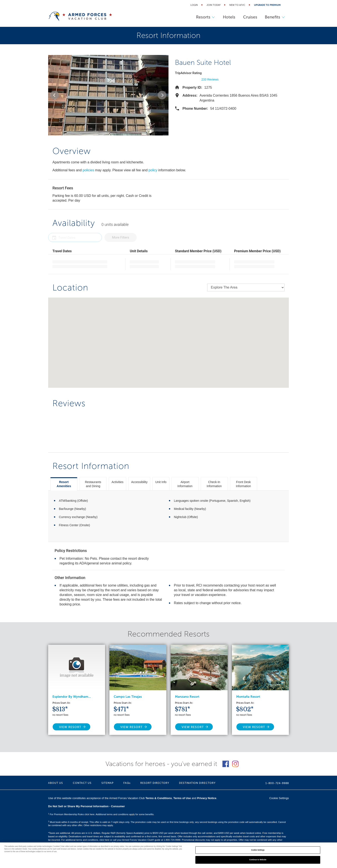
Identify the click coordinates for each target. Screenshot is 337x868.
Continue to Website (258, 860)
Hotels (227, 17)
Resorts (203, 17)
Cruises (249, 17)
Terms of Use (182, 798)
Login (194, 5)
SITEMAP (107, 783)
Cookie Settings (279, 798)
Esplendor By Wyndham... (72, 697)
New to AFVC (237, 5)
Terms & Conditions (159, 798)
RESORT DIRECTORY (155, 783)
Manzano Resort (187, 697)
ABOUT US (56, 783)
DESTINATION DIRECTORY (197, 783)
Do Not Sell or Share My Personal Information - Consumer (87, 806)
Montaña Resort (248, 697)
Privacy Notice (207, 798)
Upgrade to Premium (267, 5)
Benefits (274, 17)
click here (104, 840)
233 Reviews (210, 79)
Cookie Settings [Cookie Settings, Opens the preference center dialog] (258, 850)
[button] (55, 95)
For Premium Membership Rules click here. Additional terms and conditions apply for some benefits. (101, 814)
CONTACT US (82, 783)
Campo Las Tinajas (128, 697)
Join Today (214, 5)
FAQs (127, 783)
